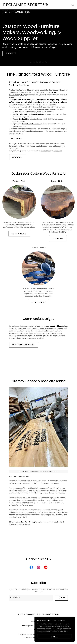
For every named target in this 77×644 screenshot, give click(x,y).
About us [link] (21, 614)
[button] (73, 5)
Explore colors (38, 302)
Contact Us (17, 157)
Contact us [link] (31, 614)
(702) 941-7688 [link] (11, 12)
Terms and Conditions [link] (50, 614)
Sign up (62, 598)
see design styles (19, 234)
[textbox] (31, 598)
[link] (26, 6)
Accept (55, 637)
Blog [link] (38, 614)
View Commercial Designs (23, 345)
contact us (11, 53)
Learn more (58, 238)
